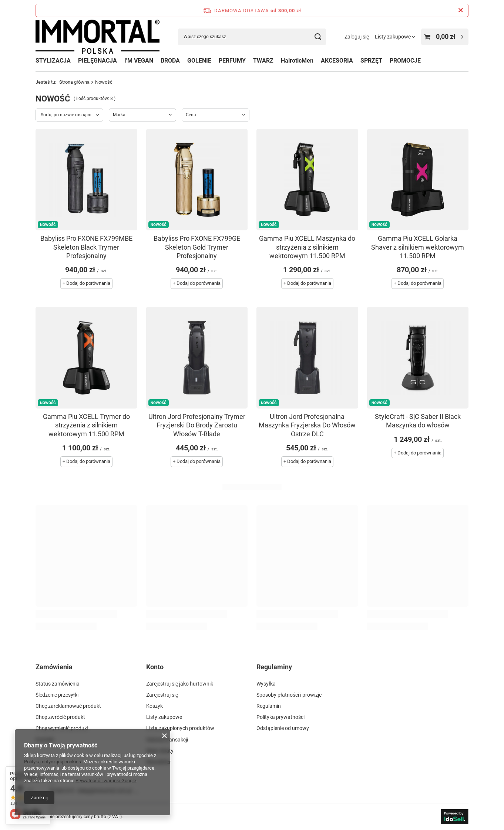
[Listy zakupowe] (395, 37)
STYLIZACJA (53, 61)
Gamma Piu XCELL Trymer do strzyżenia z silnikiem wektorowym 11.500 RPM (86, 425)
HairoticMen (297, 61)
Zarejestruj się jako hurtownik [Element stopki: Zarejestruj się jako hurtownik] (180, 684)
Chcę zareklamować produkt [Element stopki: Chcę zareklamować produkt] (68, 706)
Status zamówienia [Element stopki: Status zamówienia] (58, 684)
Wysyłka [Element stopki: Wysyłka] (266, 684)
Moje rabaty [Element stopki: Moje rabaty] (160, 751)
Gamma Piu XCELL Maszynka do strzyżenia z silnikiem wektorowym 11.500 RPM (307, 247)
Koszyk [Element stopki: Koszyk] (154, 706)
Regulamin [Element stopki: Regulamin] (269, 706)
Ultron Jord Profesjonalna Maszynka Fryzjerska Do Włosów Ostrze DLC (307, 425)
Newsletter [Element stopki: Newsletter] (159, 762)
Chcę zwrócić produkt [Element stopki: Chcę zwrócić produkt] (60, 717)
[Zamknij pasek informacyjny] (461, 10)
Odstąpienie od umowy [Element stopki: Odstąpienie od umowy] (283, 728)
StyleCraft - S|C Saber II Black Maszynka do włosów (418, 421)
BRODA (170, 61)
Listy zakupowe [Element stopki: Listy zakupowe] (164, 717)
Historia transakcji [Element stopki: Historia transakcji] (167, 740)
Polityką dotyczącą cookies (53, 762)
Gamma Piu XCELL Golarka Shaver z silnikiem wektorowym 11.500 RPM (418, 247)
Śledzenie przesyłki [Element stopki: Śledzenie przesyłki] (57, 695)
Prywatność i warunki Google (106, 781)
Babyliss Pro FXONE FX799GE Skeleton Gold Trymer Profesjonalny (197, 247)
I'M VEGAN (139, 61)
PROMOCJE (405, 61)
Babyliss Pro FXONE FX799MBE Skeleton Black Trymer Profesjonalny (86, 247)
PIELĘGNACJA (98, 61)
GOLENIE (199, 61)
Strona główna (74, 82)
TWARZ (263, 61)
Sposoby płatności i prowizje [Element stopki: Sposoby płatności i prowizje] (289, 695)
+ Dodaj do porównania (86, 283)
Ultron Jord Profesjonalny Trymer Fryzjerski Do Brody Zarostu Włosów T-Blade (197, 425)
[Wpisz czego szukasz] (252, 37)
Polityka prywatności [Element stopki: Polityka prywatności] (280, 717)
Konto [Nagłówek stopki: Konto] (155, 667)
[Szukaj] (318, 37)
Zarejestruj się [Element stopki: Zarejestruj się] (162, 695)
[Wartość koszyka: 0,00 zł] (445, 37)
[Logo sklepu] (98, 37)
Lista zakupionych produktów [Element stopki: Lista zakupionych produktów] (180, 728)
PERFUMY (232, 61)
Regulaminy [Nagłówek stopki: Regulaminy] (274, 667)
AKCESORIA (337, 61)
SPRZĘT (371, 61)
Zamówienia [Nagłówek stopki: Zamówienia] (54, 667)
